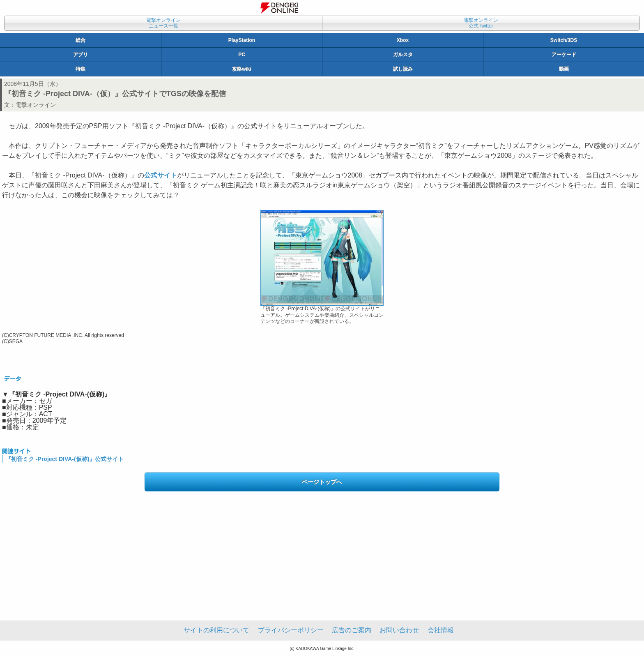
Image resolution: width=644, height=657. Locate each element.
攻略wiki (242, 69)
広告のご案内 (352, 630)
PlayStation (242, 40)
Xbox (403, 40)
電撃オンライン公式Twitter (481, 23)
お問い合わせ (399, 630)
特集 (80, 69)
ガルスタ (403, 55)
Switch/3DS (564, 40)
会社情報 (441, 630)
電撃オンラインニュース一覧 (163, 23)
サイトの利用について (216, 630)
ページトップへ (322, 482)
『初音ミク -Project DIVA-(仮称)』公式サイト (64, 459)
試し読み (403, 69)
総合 (80, 40)
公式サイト (161, 175)
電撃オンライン (36, 105)
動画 (564, 69)
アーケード (564, 55)
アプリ (80, 55)
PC (242, 55)
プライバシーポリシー (291, 630)
